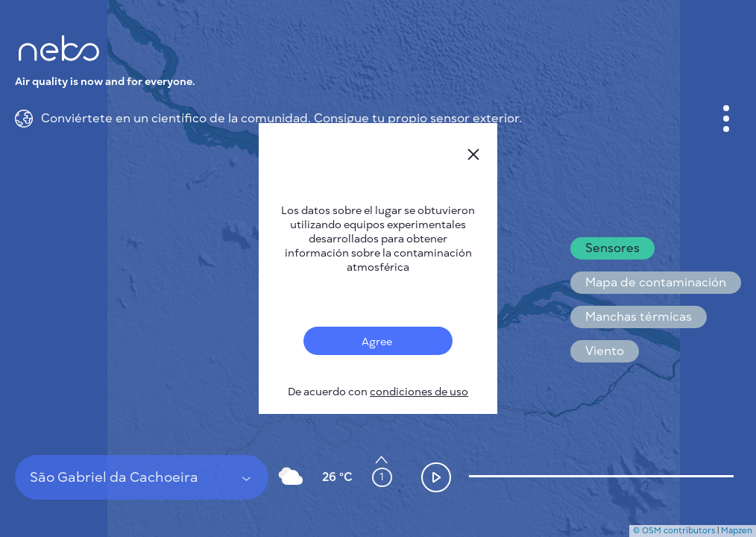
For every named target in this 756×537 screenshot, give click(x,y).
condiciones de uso (419, 392)
